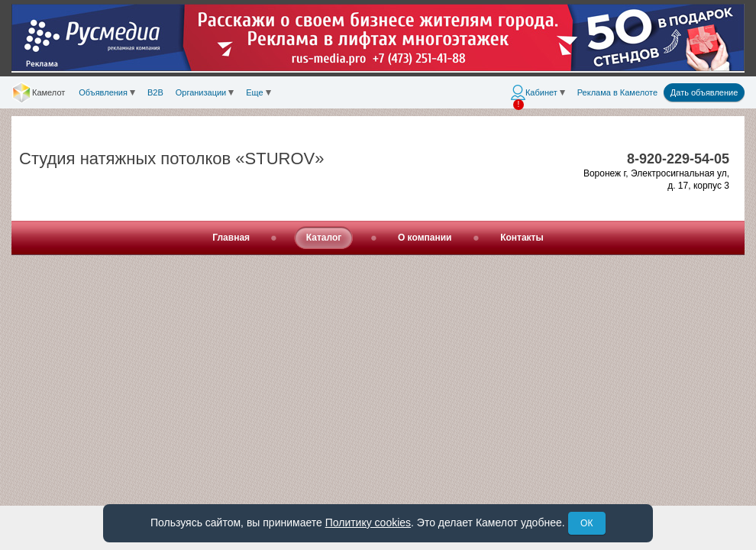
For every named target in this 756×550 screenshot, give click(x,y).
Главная (231, 238)
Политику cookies (368, 522)
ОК (586, 523)
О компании (425, 238)
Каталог (324, 238)
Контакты (522, 238)
